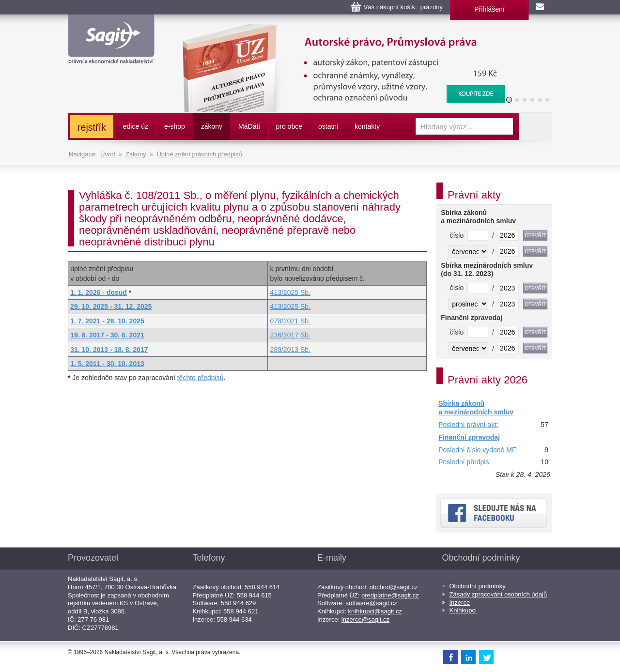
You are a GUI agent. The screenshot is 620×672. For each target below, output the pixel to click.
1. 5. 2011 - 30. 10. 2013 (107, 364)
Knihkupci (463, 610)
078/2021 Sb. (290, 321)
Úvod (108, 154)
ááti (249, 126)
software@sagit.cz (372, 603)
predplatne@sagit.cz (390, 595)
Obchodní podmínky (478, 586)
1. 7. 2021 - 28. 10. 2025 (107, 321)
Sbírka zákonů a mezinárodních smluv (476, 408)
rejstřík (92, 127)
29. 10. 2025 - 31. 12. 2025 (111, 306)
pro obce (289, 126)
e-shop (175, 126)
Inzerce (460, 603)
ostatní (328, 126)
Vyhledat (535, 126)
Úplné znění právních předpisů (199, 154)
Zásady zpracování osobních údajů (498, 594)
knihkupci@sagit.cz (375, 611)
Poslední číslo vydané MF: (478, 450)
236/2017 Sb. (290, 335)
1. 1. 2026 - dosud (99, 292)
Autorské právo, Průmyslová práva (338, 29)
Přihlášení (489, 9)
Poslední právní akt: (468, 425)
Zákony (136, 154)
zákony (212, 126)
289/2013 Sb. (290, 350)
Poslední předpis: (465, 462)
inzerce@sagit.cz (365, 619)
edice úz (136, 126)
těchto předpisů (201, 378)
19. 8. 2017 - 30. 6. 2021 (107, 335)
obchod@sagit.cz (394, 587)
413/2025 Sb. (290, 292)
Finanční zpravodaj (469, 437)
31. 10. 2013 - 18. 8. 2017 (109, 350)
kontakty (367, 126)
